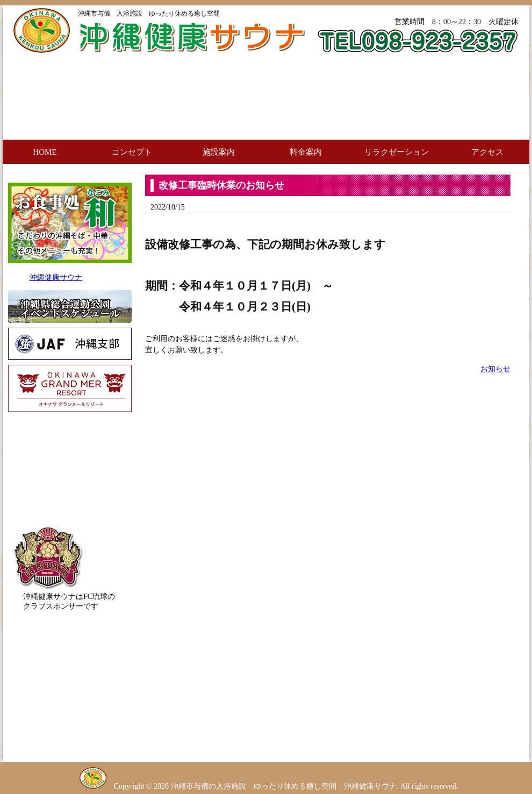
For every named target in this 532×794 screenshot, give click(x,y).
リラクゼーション (397, 152)
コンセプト (132, 152)
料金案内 (306, 152)
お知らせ (495, 369)
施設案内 (219, 152)
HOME (45, 152)
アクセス (487, 152)
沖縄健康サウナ (56, 277)
